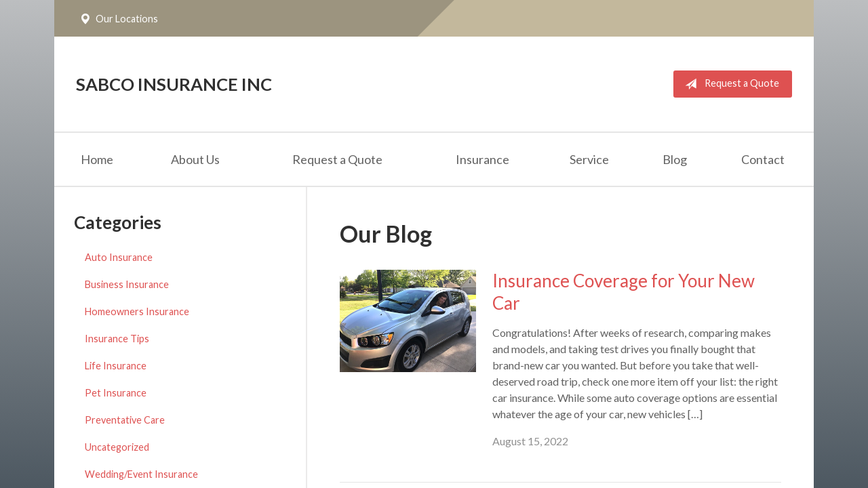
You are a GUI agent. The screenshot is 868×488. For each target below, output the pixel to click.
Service (589, 159)
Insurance (482, 159)
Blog (675, 159)
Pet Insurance (116, 393)
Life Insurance (116, 366)
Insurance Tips (117, 339)
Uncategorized (117, 447)
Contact (763, 159)
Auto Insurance (119, 257)
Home (97, 159)
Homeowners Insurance (137, 311)
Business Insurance (127, 284)
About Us (195, 159)
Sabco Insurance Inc (174, 84)
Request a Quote (729, 84)
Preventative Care (125, 420)
